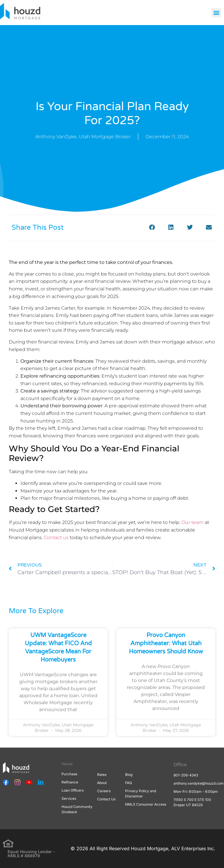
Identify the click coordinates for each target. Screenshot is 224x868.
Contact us (56, 538)
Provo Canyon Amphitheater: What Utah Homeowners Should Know (166, 643)
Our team (192, 522)
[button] (216, 13)
